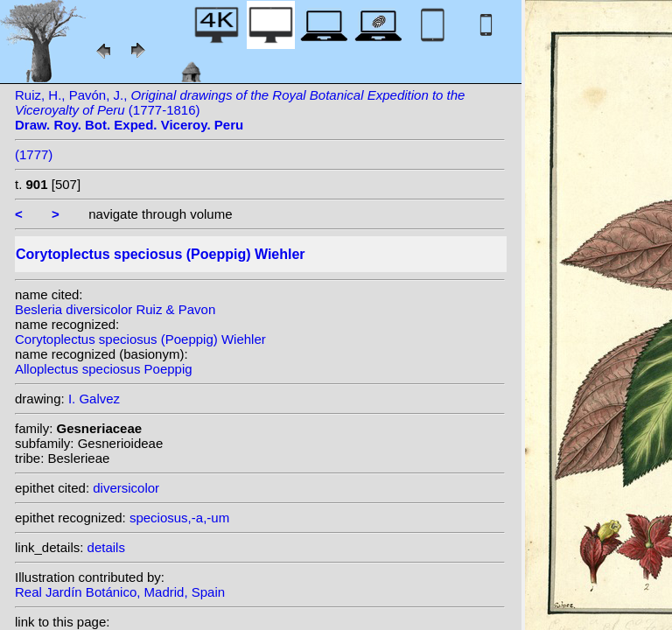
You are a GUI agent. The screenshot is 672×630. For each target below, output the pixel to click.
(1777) (34, 154)
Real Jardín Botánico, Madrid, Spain (120, 592)
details (106, 547)
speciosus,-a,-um (179, 518)
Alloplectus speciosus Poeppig (104, 369)
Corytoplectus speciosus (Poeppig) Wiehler (140, 339)
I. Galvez (94, 399)
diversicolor (126, 488)
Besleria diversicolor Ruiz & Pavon (115, 309)
